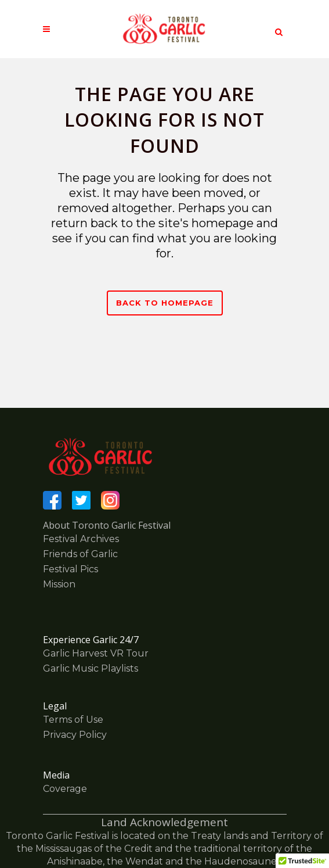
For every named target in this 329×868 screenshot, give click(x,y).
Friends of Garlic (80, 554)
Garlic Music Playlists (91, 668)
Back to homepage (165, 303)
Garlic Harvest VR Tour (96, 653)
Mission (59, 584)
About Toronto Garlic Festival (107, 525)
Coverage (65, 789)
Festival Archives (81, 539)
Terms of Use (73, 720)
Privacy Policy (75, 735)
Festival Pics (70, 569)
